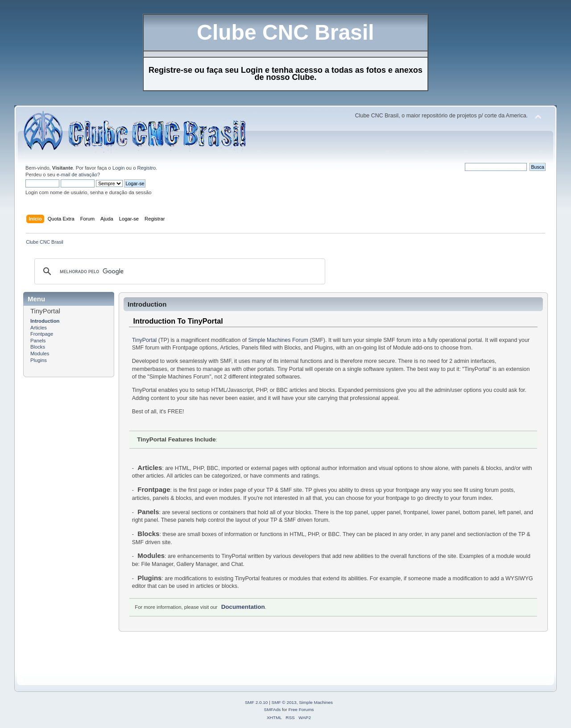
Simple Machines (316, 702)
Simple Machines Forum (278, 340)
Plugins (39, 360)
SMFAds (273, 709)
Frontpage (42, 334)
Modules (40, 354)
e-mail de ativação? (78, 175)
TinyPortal (145, 340)
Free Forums (301, 709)
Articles (39, 328)
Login (118, 168)
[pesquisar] (178, 271)
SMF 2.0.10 (257, 702)
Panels (38, 341)
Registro (147, 168)
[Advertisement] (186, 652)
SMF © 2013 (284, 702)
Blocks (38, 347)
